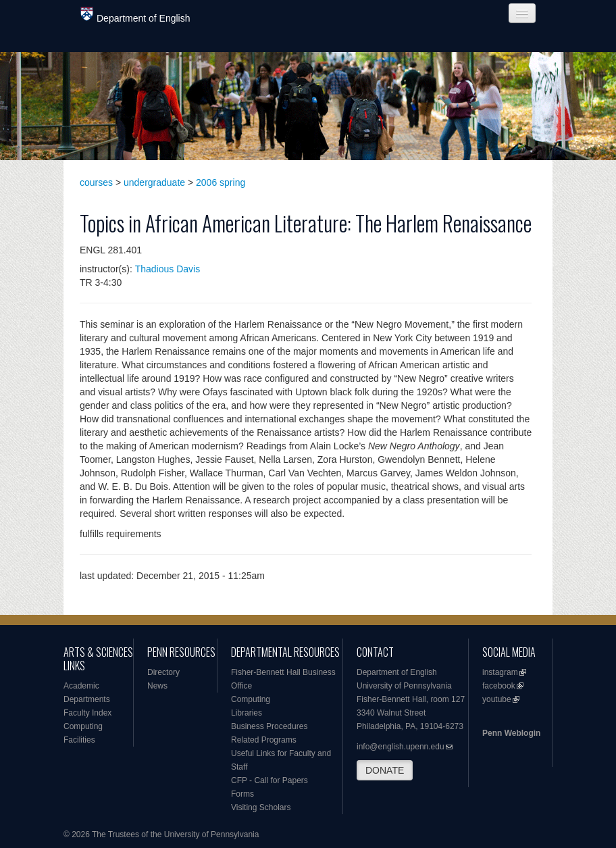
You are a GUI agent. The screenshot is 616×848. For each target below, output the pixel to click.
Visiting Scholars (261, 807)
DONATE (385, 770)
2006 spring (221, 182)
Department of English (135, 15)
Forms (242, 794)
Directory (163, 672)
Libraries (247, 713)
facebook (499, 686)
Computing (83, 726)
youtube (497, 699)
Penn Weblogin (511, 733)
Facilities (79, 740)
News (157, 686)
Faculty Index (87, 713)
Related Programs (264, 740)
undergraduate (154, 182)
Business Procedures (269, 726)
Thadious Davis (168, 269)
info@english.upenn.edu (401, 747)
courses (96, 182)
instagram (500, 672)
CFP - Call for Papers (269, 780)
